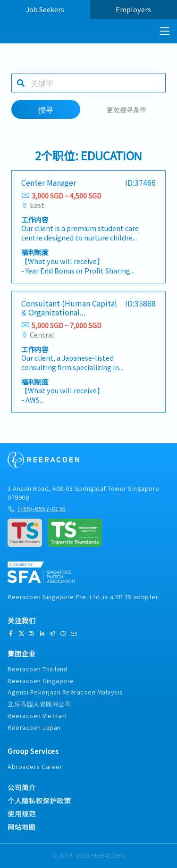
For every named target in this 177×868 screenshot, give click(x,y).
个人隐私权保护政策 (39, 801)
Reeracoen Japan (34, 727)
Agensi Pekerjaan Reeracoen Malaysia (65, 692)
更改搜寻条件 (126, 109)
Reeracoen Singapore (41, 681)
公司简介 (22, 787)
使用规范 (22, 814)
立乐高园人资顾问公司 (39, 704)
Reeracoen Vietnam (37, 715)
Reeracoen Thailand (38, 669)
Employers (133, 9)
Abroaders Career (35, 766)
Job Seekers (45, 9)
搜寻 (46, 109)
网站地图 (21, 827)
